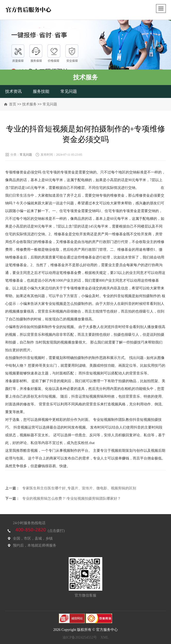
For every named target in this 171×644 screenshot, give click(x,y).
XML (104, 637)
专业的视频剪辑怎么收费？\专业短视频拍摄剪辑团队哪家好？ (72, 499)
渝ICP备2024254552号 (80, 637)
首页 (13, 104)
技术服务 (29, 104)
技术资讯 (13, 91)
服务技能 (41, 91)
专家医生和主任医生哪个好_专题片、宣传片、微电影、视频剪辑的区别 (79, 488)
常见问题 (69, 91)
